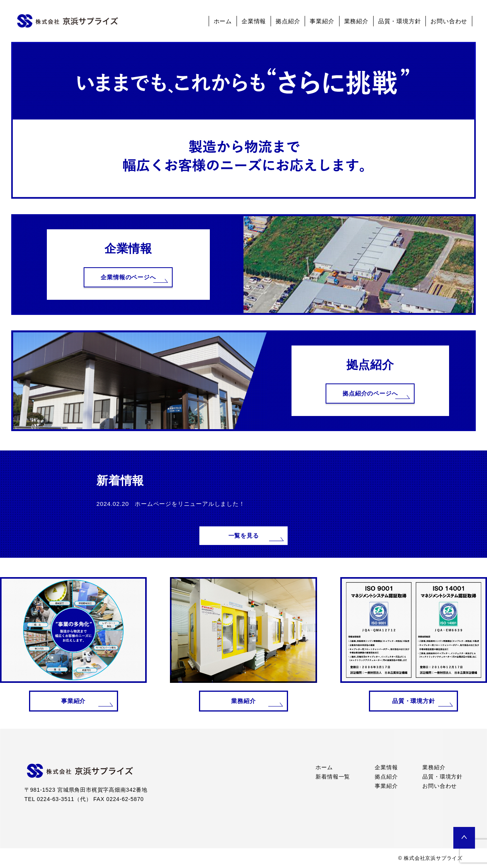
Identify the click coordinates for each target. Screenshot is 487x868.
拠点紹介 (288, 21)
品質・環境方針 (400, 21)
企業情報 (254, 21)
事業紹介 (322, 21)
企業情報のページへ (128, 277)
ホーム (223, 21)
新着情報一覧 (333, 777)
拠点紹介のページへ (370, 393)
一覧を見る (244, 535)
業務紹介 (356, 21)
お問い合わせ (449, 21)
